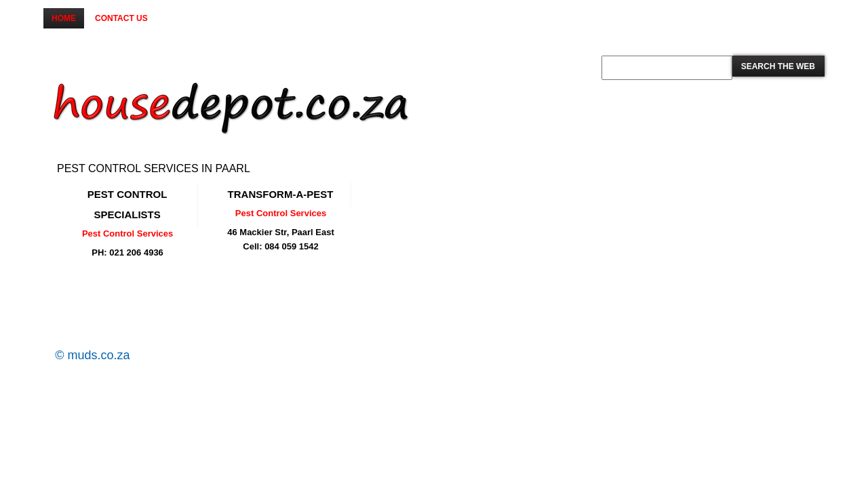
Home (64, 18)
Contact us (121, 18)
